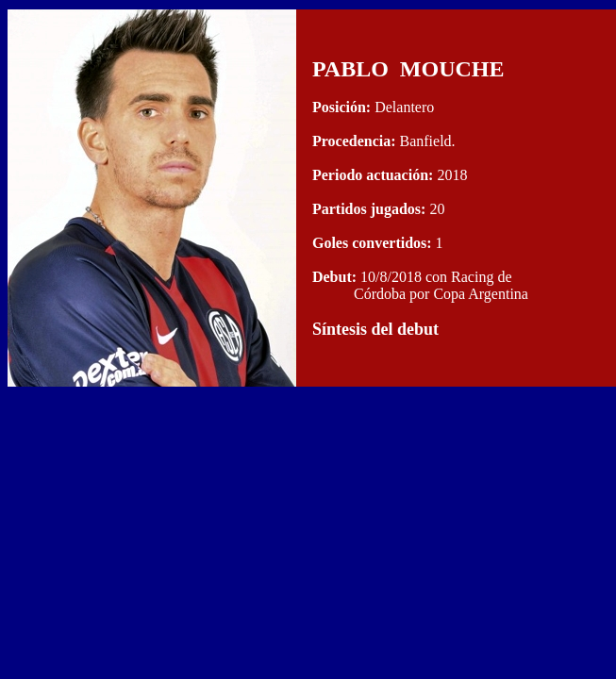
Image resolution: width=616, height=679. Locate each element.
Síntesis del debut (375, 329)
